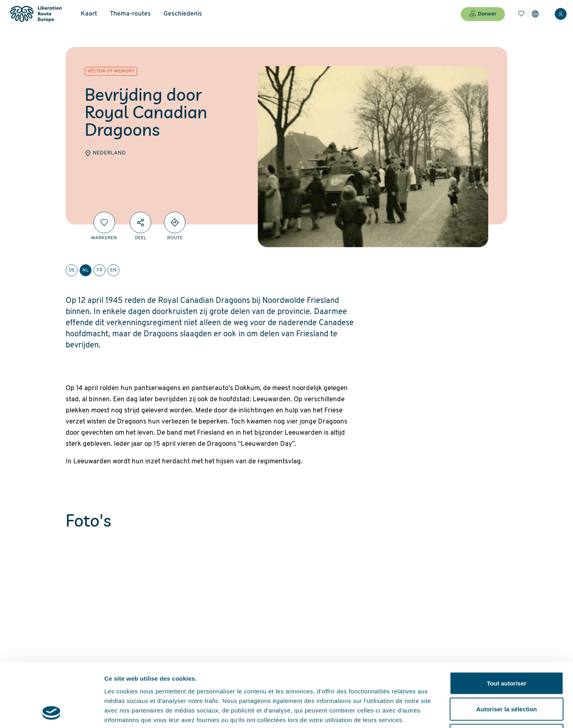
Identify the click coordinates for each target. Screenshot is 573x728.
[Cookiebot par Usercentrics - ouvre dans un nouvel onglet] (52, 712)
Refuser (507, 676)
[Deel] (140, 222)
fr (100, 270)
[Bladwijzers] (521, 14)
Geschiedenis (183, 14)
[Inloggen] (561, 14)
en (113, 270)
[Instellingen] (535, 14)
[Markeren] (104, 222)
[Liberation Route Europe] (36, 14)
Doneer (483, 14)
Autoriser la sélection (507, 650)
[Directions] (175, 222)
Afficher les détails (438, 712)
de (72, 270)
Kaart (89, 14)
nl (86, 270)
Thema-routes (130, 14)
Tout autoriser (507, 624)
